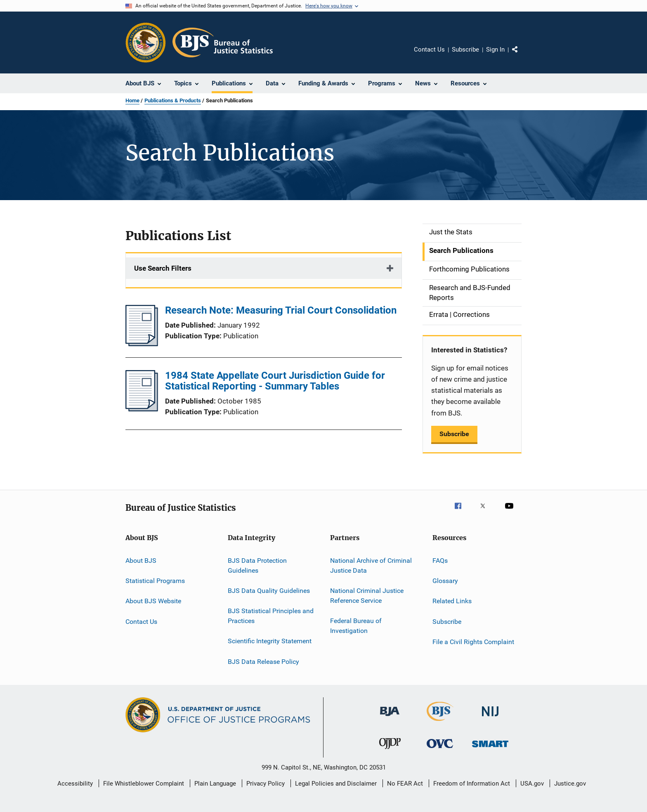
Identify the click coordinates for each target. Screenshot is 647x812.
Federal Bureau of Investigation (356, 626)
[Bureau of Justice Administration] (390, 718)
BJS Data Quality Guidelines (269, 591)
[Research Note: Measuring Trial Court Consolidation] (142, 344)
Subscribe (465, 50)
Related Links (452, 601)
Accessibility (75, 784)
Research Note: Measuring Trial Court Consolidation (281, 310)
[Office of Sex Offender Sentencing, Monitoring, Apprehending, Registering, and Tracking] (490, 749)
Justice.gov (570, 784)
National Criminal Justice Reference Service (367, 596)
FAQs (440, 561)
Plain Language (215, 784)
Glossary (445, 581)
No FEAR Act (405, 784)
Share (522, 55)
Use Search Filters (163, 268)
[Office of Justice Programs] (146, 42)
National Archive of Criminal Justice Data (371, 565)
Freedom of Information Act (472, 784)
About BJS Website (153, 601)
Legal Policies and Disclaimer (336, 784)
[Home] (223, 42)
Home (132, 100)
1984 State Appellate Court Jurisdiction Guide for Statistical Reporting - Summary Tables (275, 381)
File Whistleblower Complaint (144, 784)
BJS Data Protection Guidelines (257, 565)
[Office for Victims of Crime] (440, 749)
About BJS (141, 561)
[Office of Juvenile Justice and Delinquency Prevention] (390, 751)
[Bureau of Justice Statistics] (440, 722)
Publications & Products (173, 100)
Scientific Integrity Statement (270, 641)
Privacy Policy (266, 784)
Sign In (495, 50)
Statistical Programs (155, 581)
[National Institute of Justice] (490, 718)
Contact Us (429, 50)
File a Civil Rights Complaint (473, 642)
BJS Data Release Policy (263, 662)
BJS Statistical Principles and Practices (271, 616)
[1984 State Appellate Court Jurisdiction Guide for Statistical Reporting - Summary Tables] (142, 409)
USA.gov (532, 784)
